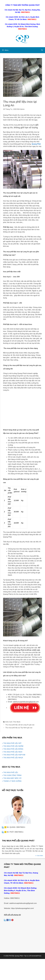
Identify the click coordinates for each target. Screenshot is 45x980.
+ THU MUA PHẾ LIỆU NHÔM (13, 746)
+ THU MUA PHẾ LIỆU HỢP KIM (14, 755)
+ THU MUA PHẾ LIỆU (10, 772)
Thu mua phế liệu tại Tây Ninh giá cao (19, 728)
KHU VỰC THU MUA (13, 722)
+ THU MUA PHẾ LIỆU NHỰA (12, 758)
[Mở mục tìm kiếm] (42, 50)
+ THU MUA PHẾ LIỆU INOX (12, 752)
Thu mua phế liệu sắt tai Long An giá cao (20, 725)
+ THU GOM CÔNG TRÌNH (12, 775)
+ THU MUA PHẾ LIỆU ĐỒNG (13, 749)
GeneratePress (36, 956)
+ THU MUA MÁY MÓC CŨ (12, 778)
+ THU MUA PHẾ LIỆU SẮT (12, 743)
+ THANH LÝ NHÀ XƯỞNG (12, 781)
